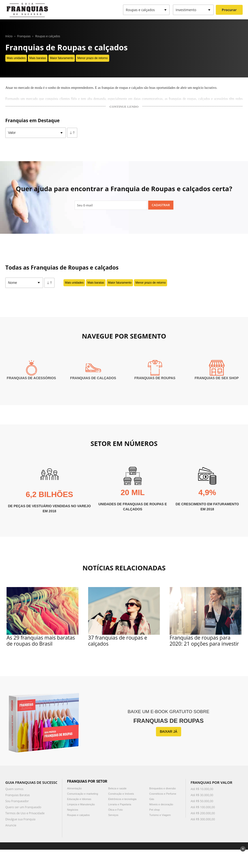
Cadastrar (161, 205)
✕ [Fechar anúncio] (243, 849)
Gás (152, 799)
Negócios (73, 810)
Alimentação (74, 788)
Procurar (229, 10)
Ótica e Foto (116, 810)
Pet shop (154, 810)
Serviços (113, 815)
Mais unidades (16, 58)
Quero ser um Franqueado (23, 807)
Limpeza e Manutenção (81, 804)
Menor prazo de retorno (92, 58)
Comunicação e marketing (83, 794)
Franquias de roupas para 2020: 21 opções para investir (204, 641)
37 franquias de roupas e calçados (118, 641)
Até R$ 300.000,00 (203, 819)
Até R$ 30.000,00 (202, 795)
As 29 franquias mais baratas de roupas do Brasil (41, 641)
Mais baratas (38, 58)
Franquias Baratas (18, 795)
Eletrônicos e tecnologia (122, 799)
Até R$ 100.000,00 (203, 807)
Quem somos (14, 789)
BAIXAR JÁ (169, 732)
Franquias (24, 36)
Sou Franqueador (17, 801)
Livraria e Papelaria (120, 804)
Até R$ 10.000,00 (202, 789)
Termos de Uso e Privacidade (25, 813)
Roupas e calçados (48, 36)
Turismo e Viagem (160, 815)
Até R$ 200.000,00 (203, 813)
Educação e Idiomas (79, 799)
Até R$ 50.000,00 (202, 801)
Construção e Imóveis (121, 794)
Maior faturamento (62, 58)
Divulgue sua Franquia (20, 819)
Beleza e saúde (117, 788)
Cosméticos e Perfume (163, 794)
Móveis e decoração (161, 804)
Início (9, 36)
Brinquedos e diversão (162, 788)
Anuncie (11, 825)
